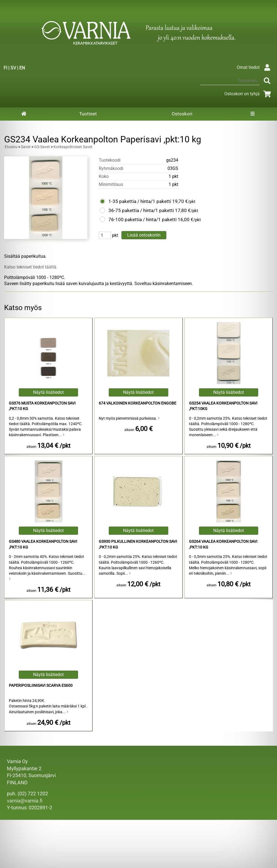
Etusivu (11, 147)
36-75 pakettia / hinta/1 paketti (141, 210)
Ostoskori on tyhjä (249, 94)
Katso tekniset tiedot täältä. (31, 267)
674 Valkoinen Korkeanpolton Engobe (138, 403)
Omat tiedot (255, 67)
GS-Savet (42, 147)
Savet (26, 147)
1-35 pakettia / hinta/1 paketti (140, 201)
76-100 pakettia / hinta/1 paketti (143, 219)
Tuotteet (88, 114)
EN (22, 68)
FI (5, 68)
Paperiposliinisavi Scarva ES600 (41, 686)
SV (13, 68)
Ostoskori (182, 114)
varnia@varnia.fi (25, 801)
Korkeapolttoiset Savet (73, 147)
